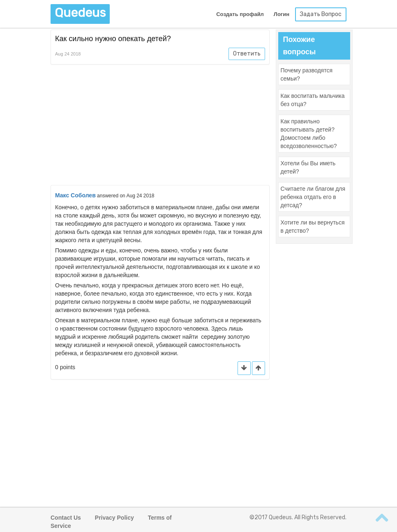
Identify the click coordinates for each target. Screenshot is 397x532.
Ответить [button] (247, 54)
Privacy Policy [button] (114, 518)
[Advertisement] (160, 126)
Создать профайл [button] (240, 14)
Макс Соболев (75, 195)
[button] (259, 368)
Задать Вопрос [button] (321, 14)
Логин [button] (282, 14)
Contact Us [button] (66, 518)
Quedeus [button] (80, 13)
